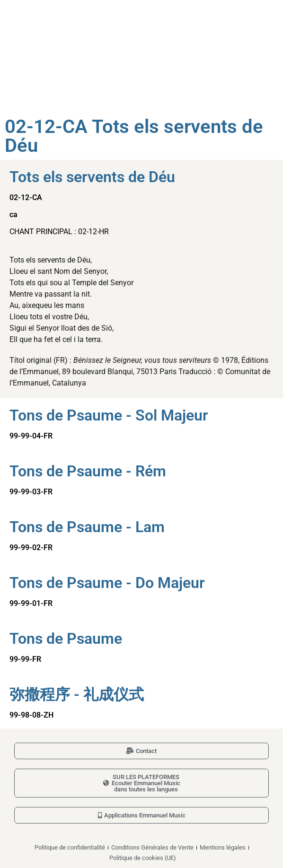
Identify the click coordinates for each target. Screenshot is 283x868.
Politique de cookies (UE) (143, 858)
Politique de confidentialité (70, 847)
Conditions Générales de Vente (152, 847)
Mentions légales (223, 847)
